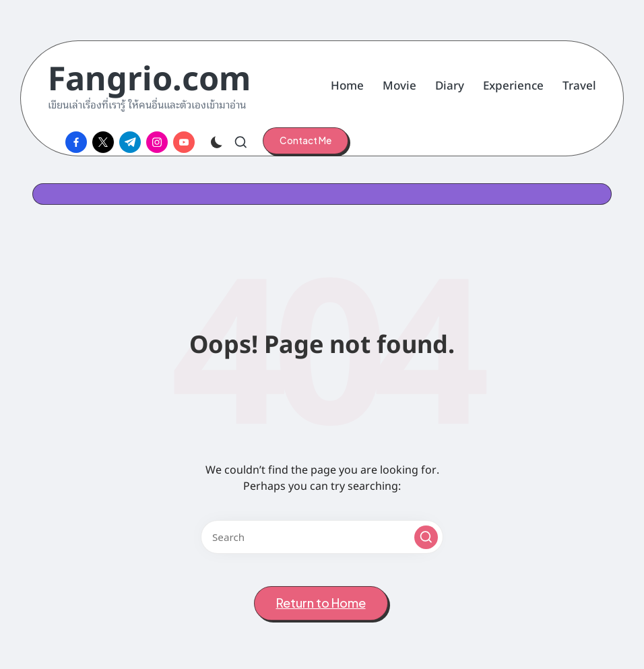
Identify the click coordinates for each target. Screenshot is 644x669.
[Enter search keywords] (322, 537)
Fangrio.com (149, 76)
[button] (305, 141)
